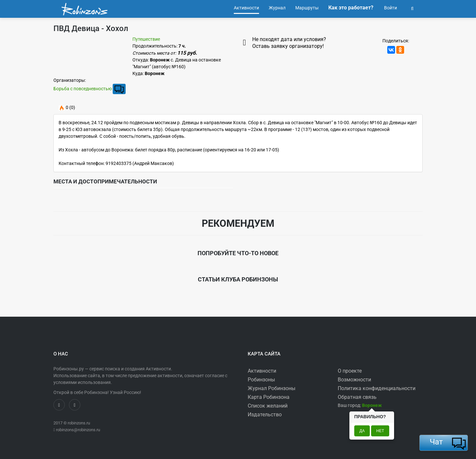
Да (362, 431)
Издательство (265, 415)
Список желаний (268, 406)
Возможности (354, 380)
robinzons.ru (79, 423)
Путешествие (146, 39)
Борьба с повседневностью (83, 89)
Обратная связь (357, 397)
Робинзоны (261, 380)
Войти (390, 8)
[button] (412, 8)
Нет (380, 431)
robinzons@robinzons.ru (78, 430)
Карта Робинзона (269, 397)
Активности (262, 371)
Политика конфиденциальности (377, 388)
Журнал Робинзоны (272, 388)
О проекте (350, 371)
